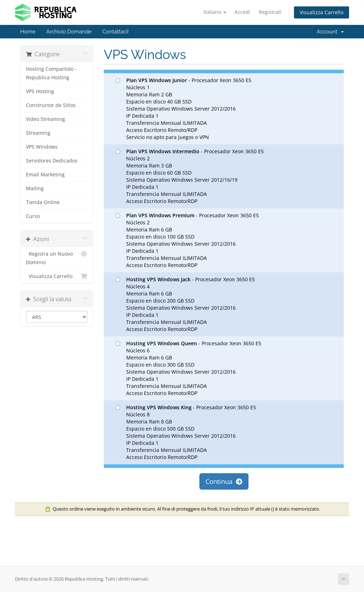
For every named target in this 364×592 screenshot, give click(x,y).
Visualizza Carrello (322, 12)
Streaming (38, 133)
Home (28, 32)
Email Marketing (45, 175)
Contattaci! (116, 32)
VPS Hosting (40, 91)
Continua (224, 481)
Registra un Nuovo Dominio (57, 258)
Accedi (242, 12)
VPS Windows (42, 147)
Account (330, 32)
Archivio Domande (69, 32)
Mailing (35, 188)
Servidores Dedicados (52, 161)
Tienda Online (43, 202)
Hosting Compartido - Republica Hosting (51, 73)
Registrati (270, 12)
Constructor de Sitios (51, 105)
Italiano (215, 12)
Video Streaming (45, 119)
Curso (33, 216)
